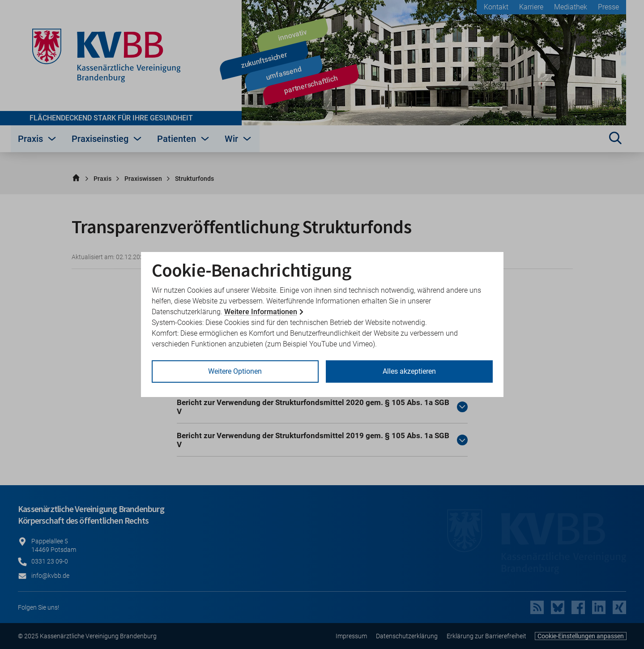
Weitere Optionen (235, 371)
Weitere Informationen (261, 312)
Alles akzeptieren (409, 371)
